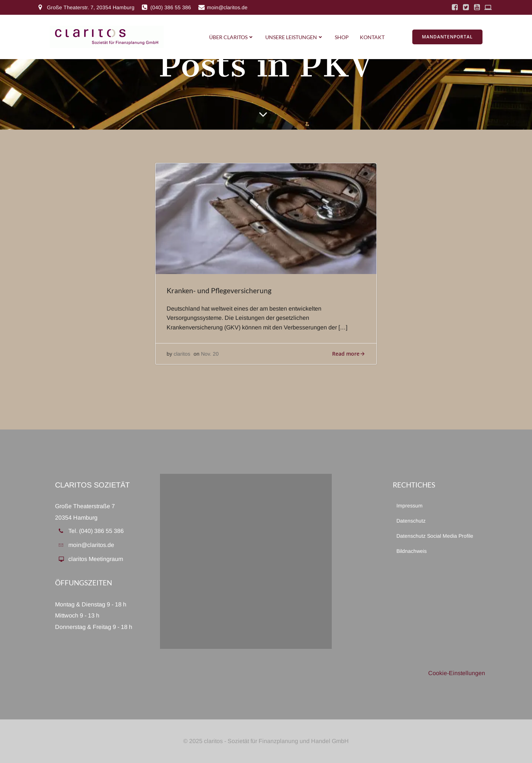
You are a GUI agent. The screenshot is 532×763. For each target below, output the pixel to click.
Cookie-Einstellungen (457, 673)
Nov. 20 (210, 354)
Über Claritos (232, 37)
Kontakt (372, 37)
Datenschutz (411, 521)
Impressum (410, 506)
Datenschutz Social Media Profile (435, 536)
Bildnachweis (412, 551)
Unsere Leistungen (294, 37)
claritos (182, 354)
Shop (342, 37)
